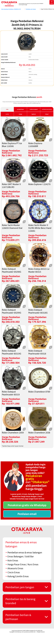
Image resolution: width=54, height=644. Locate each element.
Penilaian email (27, 514)
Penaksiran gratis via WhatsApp (27, 505)
